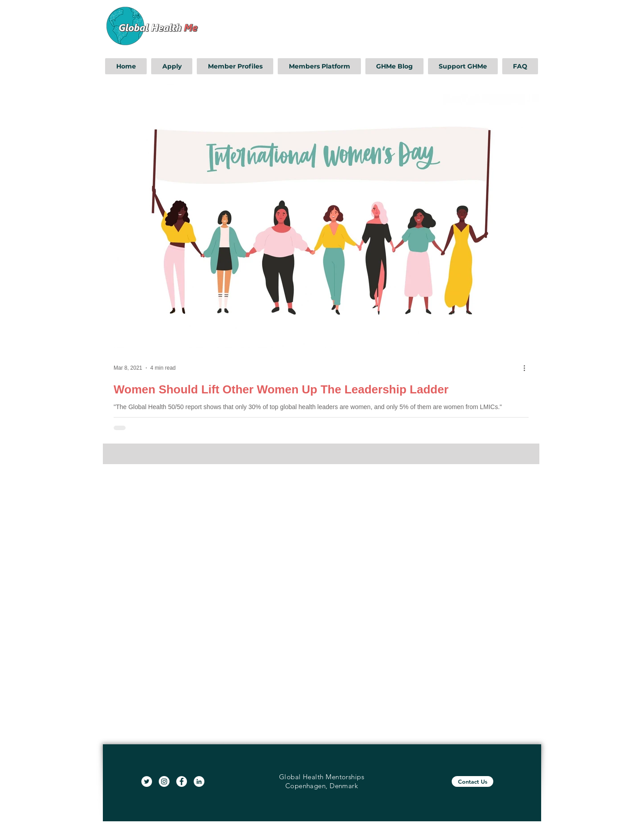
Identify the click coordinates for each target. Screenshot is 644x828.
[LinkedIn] (199, 781)
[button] (172, 66)
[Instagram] (164, 781)
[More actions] (527, 368)
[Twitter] (147, 781)
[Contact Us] (472, 781)
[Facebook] (182, 781)
